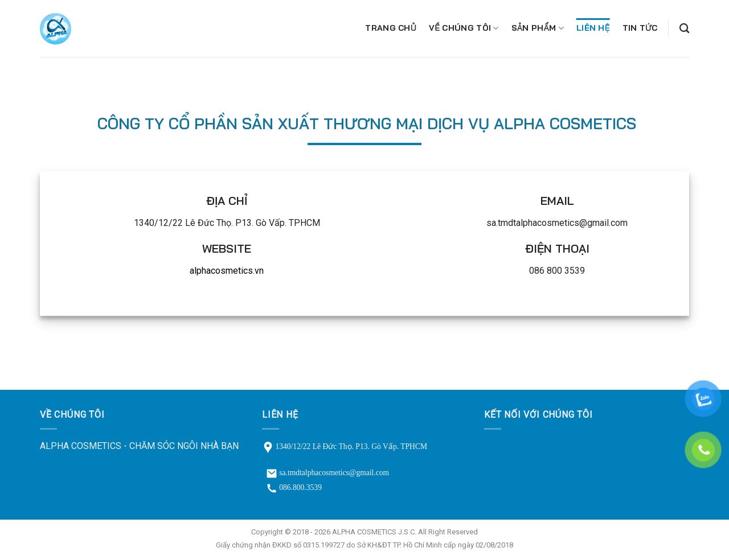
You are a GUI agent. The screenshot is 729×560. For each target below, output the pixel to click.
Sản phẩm (538, 28)
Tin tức (640, 28)
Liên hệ (593, 28)
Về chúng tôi (464, 28)
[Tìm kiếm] (684, 29)
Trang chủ (391, 28)
